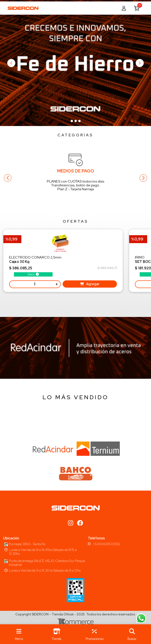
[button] (132, 634)
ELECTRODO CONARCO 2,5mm (35, 259)
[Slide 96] (72, 121)
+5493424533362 (106, 544)
